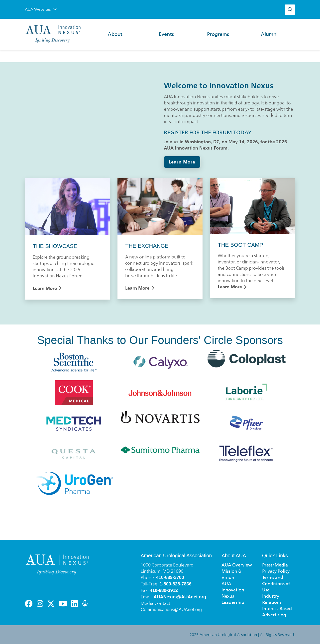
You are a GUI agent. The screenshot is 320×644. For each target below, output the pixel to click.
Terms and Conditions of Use (276, 584)
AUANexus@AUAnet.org (180, 597)
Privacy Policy (276, 571)
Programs (218, 34)
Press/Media (275, 565)
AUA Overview (237, 565)
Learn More (182, 162)
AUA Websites (41, 9)
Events (166, 34)
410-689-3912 (164, 590)
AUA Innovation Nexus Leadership (233, 593)
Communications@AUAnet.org (171, 610)
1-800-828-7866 (176, 584)
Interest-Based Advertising (277, 612)
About (115, 34)
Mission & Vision (231, 574)
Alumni (269, 34)
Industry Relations (272, 599)
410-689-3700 (170, 577)
